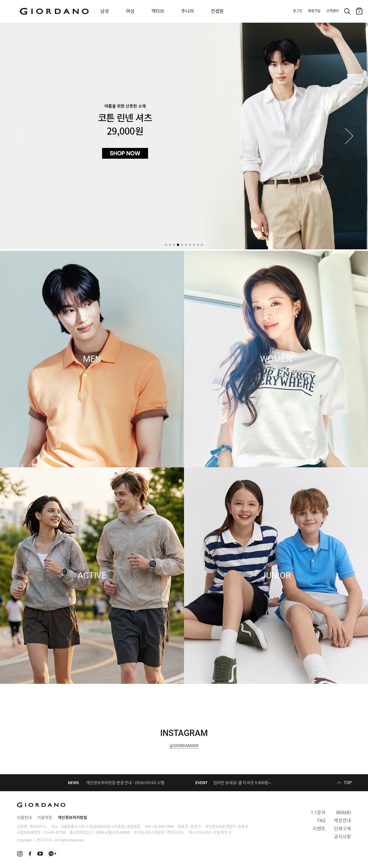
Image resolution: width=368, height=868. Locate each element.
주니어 (188, 11)
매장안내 (343, 821)
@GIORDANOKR (184, 746)
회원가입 (314, 11)
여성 (130, 11)
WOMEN (276, 359)
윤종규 (243, 826)
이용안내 (24, 818)
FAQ (321, 821)
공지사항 (343, 837)
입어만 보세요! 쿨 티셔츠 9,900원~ (242, 783)
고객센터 (332, 11)
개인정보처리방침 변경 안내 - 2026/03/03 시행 (125, 783)
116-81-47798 (54, 832)
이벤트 (319, 829)
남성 (105, 11)
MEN (92, 359)
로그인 (298, 11)
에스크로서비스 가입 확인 (208, 832)
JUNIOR (276, 576)
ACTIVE (92, 576)
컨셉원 (217, 11)
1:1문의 (318, 813)
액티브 (158, 11)
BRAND (344, 813)
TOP (348, 783)
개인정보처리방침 (72, 818)
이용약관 (45, 818)
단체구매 (343, 829)
